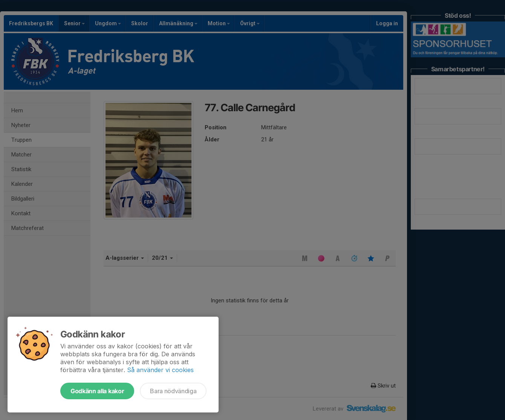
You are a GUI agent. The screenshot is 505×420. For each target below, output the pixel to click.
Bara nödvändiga (173, 391)
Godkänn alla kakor (97, 391)
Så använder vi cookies (160, 370)
